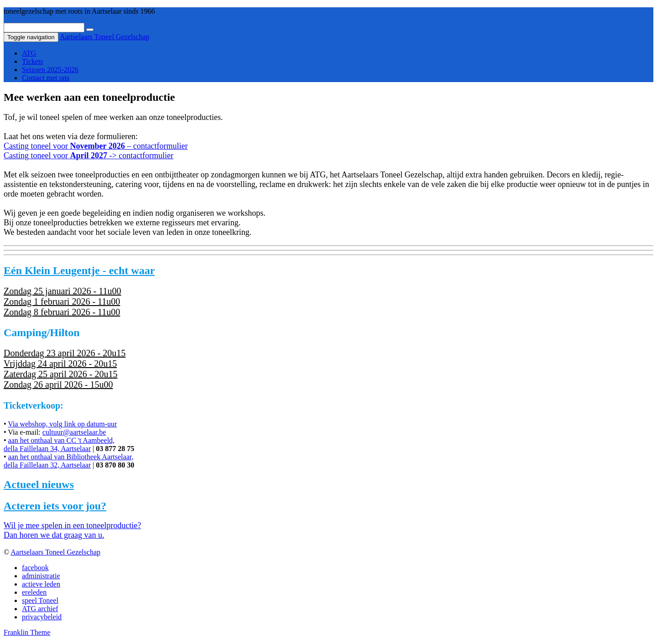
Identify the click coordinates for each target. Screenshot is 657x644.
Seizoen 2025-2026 (50, 70)
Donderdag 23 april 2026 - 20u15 (65, 353)
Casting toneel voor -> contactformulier (89, 156)
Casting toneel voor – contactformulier (96, 146)
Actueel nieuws (39, 484)
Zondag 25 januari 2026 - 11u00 (63, 291)
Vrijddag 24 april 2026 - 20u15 (60, 364)
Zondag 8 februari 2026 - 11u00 (62, 312)
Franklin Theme (27, 632)
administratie (41, 576)
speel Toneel (40, 600)
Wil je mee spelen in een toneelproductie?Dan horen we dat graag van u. (72, 530)
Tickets (33, 61)
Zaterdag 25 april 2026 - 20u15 (60, 374)
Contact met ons (46, 78)
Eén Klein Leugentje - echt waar (79, 270)
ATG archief (40, 609)
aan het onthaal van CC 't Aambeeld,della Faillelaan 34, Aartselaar (59, 444)
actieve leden (41, 584)
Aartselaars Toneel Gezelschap (105, 37)
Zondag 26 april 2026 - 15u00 (58, 384)
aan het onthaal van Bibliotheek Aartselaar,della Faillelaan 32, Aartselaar (68, 461)
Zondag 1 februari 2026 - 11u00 (62, 301)
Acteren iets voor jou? (55, 506)
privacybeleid (42, 617)
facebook (35, 568)
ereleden (34, 592)
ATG (29, 53)
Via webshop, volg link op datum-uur (62, 424)
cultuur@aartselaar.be (74, 432)
